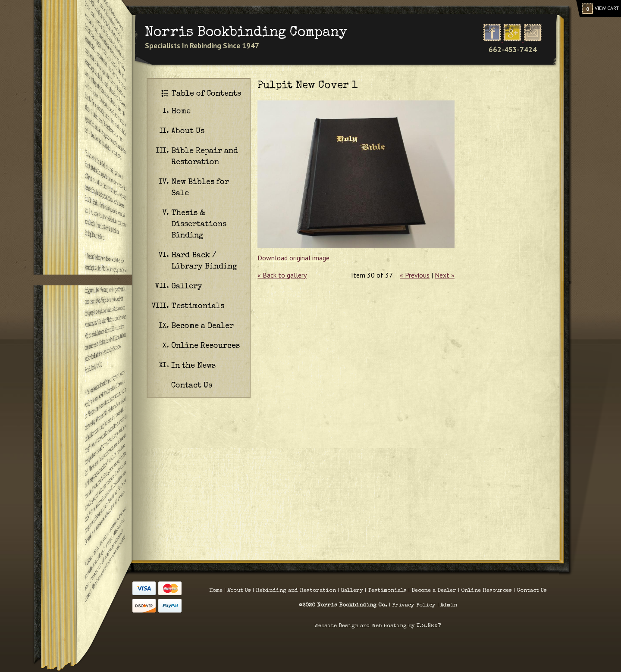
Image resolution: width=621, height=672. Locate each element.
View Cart (600, 8)
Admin (449, 605)
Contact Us (192, 386)
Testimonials (198, 306)
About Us (188, 131)
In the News (193, 366)
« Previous (415, 275)
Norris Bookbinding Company (246, 33)
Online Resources (205, 346)
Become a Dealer (202, 326)
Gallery (187, 287)
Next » (445, 275)
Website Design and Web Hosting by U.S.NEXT (378, 626)
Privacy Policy (415, 605)
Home (181, 112)
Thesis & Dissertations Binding (199, 225)
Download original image (293, 258)
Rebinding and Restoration (296, 591)
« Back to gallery (282, 275)
